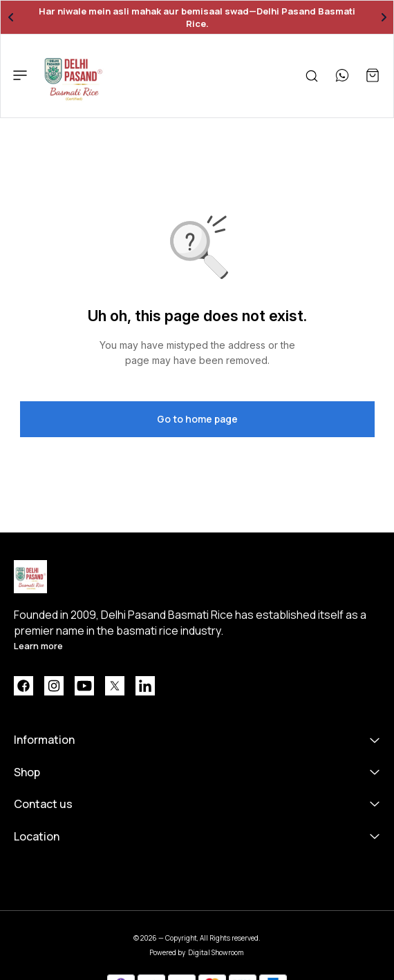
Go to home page (197, 419)
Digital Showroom (216, 952)
